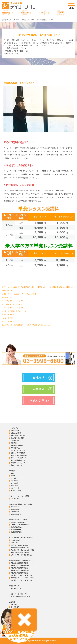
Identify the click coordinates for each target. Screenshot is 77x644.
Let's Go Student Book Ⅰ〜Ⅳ (20, 525)
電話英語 (27, 287)
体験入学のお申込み (17, 445)
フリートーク (15, 499)
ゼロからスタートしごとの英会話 (21, 555)
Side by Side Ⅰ (15, 507)
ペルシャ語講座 (7, 318)
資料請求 (14, 443)
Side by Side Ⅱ (15, 509)
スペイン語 (14, 481)
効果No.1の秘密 (16, 433)
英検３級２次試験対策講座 (19, 573)
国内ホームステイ (27, 325)
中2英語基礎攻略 (16, 530)
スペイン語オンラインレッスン (13, 308)
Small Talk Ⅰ (15, 543)
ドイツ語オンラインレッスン (12, 304)
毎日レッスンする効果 (18, 453)
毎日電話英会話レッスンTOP (10, 20)
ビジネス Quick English (20, 545)
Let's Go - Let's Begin (18, 522)
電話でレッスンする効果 (19, 455)
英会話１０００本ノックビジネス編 (22, 550)
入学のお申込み (16, 448)
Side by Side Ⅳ (16, 514)
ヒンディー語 (15, 488)
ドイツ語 (14, 478)
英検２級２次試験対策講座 (19, 568)
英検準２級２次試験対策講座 (20, 570)
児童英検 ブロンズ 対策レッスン (22, 575)
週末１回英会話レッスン (19, 460)
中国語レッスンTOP (28, 20)
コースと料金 (15, 440)
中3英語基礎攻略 (16, 532)
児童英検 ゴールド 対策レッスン (22, 580)
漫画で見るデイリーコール (19, 463)
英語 (12, 473)
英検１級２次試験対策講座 (19, 563)
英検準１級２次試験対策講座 (20, 565)
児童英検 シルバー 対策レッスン (22, 578)
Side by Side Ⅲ (16, 512)
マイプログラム (16, 588)
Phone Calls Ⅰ (15, 540)
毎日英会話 (70, 287)
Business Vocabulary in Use (20, 547)
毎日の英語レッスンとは (19, 436)
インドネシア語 (16, 491)
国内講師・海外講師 (17, 438)
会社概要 (14, 604)
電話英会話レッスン (45, 287)
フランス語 (14, 483)
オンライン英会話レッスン (16, 294)
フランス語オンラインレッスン (13, 301)
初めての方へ (15, 431)
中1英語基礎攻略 (16, 527)
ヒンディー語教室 (8, 315)
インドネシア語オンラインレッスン (14, 311)
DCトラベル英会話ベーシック (20, 596)
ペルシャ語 (14, 486)
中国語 (13, 476)
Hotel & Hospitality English (20, 552)
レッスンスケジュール (18, 450)
